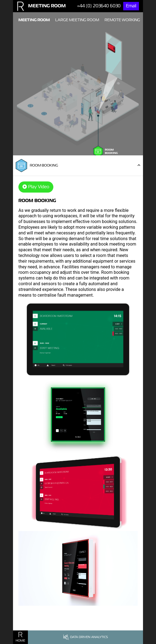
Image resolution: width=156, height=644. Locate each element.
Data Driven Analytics (86, 637)
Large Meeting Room (77, 20)
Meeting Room (34, 20)
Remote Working (122, 20)
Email (131, 6)
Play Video (36, 187)
